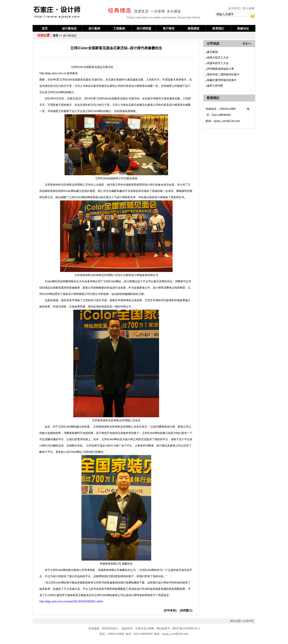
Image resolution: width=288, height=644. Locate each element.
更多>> (247, 44)
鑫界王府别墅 (215, 86)
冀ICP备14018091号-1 (186, 628)
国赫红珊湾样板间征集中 (222, 80)
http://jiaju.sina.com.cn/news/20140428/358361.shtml (71, 601)
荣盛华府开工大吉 (218, 63)
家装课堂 (193, 28)
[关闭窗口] (186, 610)
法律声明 (248, 621)
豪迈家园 (212, 52)
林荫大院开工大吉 (218, 58)
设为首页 (234, 8)
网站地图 (236, 621)
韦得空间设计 (110, 628)
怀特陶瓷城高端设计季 (220, 69)
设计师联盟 (144, 28)
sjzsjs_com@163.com (175, 634)
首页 (45, 28)
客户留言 (169, 28)
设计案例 (94, 28)
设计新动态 (69, 28)
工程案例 (119, 28)
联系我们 (218, 28)
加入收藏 (249, 8)
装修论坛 (243, 28)
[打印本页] (170, 610)
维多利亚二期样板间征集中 (223, 74)
